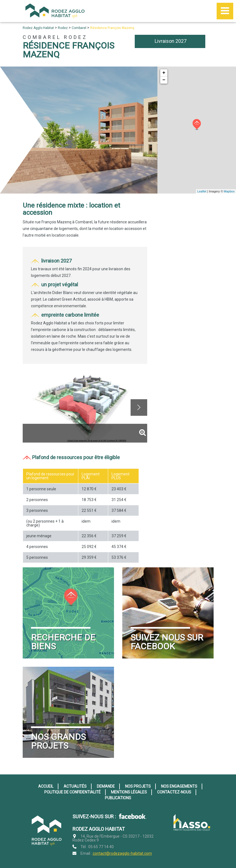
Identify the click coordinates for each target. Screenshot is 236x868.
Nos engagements (179, 786)
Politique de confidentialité (72, 792)
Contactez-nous (174, 792)
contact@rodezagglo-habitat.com (122, 853)
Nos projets (138, 786)
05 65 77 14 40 (101, 847)
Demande (106, 786)
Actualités (75, 786)
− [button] (164, 80)
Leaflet (202, 191)
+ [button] (164, 73)
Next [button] (139, 407)
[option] (85, 407)
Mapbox (229, 191)
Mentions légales (129, 792)
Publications (118, 798)
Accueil (46, 786)
